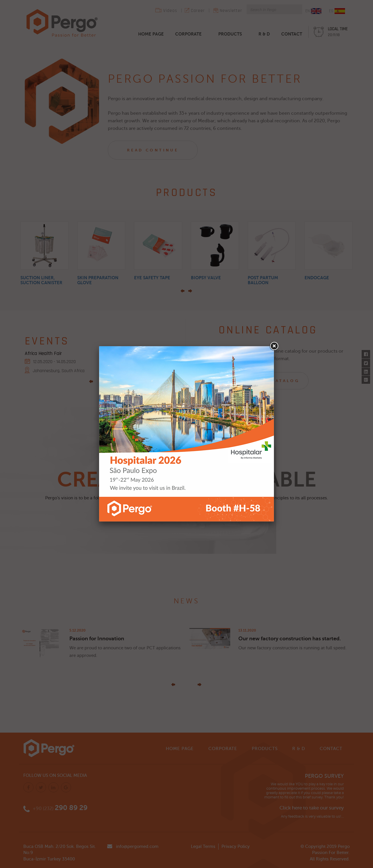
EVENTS (47, 341)
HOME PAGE (151, 34)
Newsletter (231, 11)
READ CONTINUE (153, 150)
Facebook (366, 353)
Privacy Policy (236, 846)
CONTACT (292, 34)
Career (198, 11)
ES (337, 11)
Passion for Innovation (97, 639)
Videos (170, 11)
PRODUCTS (230, 34)
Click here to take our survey (312, 808)
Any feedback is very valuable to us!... (312, 816)
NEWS (187, 601)
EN (313, 11)
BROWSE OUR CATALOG (264, 381)
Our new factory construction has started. (290, 639)
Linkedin (366, 370)
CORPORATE (188, 34)
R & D (264, 34)
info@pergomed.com (137, 846)
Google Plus (366, 378)
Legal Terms (203, 846)
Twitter (366, 361)
